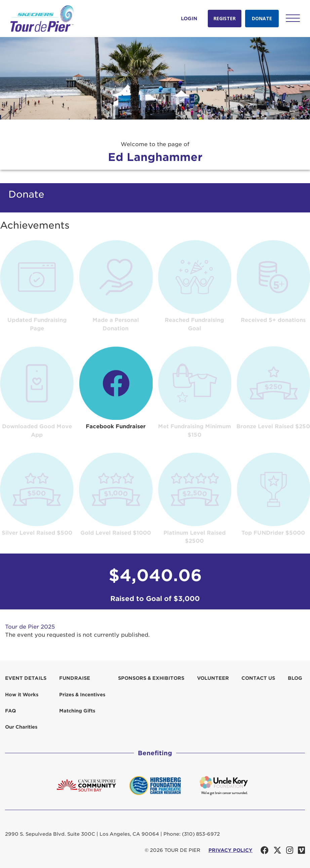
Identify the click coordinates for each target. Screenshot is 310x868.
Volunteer (213, 678)
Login (189, 19)
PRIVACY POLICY (230, 850)
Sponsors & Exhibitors (151, 678)
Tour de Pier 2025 (30, 627)
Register (225, 18)
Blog (295, 678)
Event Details (26, 678)
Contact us (258, 678)
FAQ (10, 711)
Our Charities (21, 727)
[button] (293, 18)
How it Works (22, 695)
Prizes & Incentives (82, 695)
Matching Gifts (77, 711)
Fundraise (75, 678)
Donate (262, 18)
